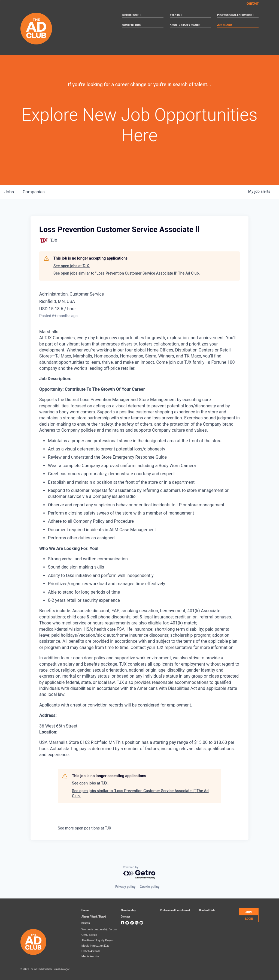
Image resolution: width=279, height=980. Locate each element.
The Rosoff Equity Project (98, 940)
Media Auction (91, 956)
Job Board (225, 25)
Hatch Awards (91, 951)
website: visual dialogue (57, 969)
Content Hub (131, 25)
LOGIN (249, 918)
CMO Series (89, 934)
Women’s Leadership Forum (99, 929)
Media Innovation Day (95, 945)
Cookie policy (150, 887)
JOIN (249, 911)
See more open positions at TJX (84, 828)
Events (176, 15)
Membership (132, 15)
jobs (9, 192)
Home (85, 910)
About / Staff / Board (185, 25)
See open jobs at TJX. (72, 266)
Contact (253, 3)
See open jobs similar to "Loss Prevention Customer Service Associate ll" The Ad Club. (127, 273)
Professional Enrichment (236, 15)
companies (34, 192)
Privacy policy (125, 887)
